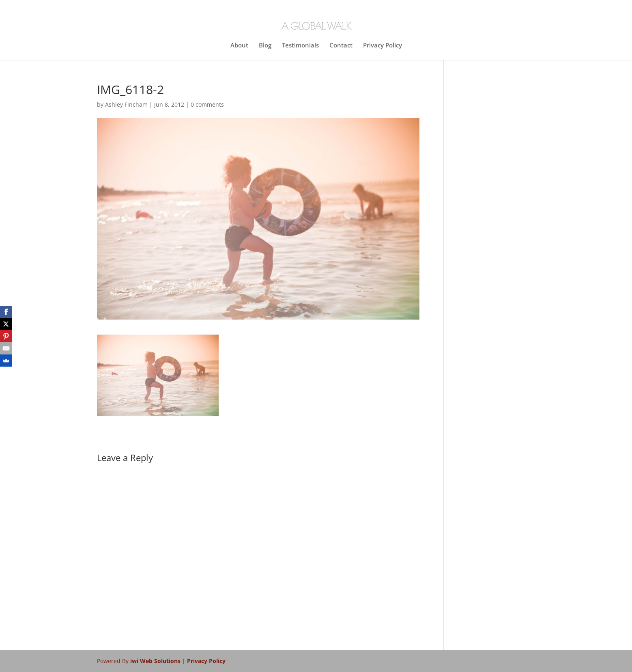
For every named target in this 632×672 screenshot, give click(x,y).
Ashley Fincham (126, 104)
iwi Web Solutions (156, 661)
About (239, 46)
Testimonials (300, 46)
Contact (341, 46)
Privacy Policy (383, 46)
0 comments (207, 104)
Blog (265, 46)
